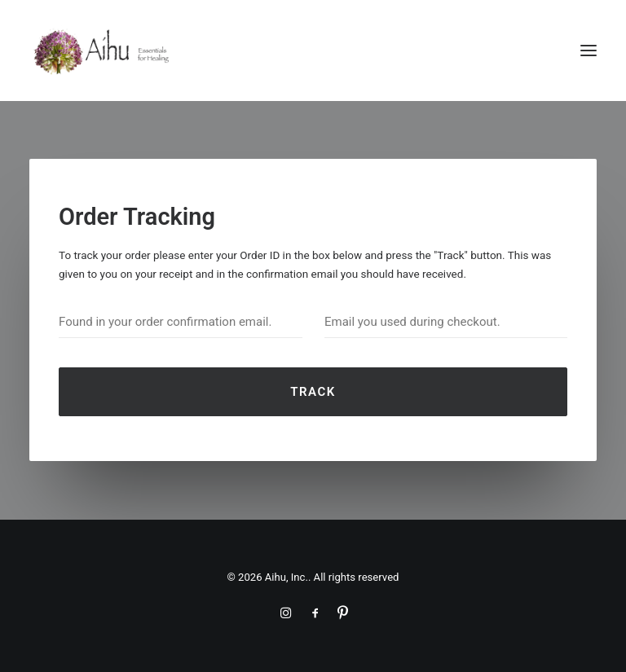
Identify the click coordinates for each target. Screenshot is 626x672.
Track (313, 392)
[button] (589, 51)
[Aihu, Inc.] (102, 51)
